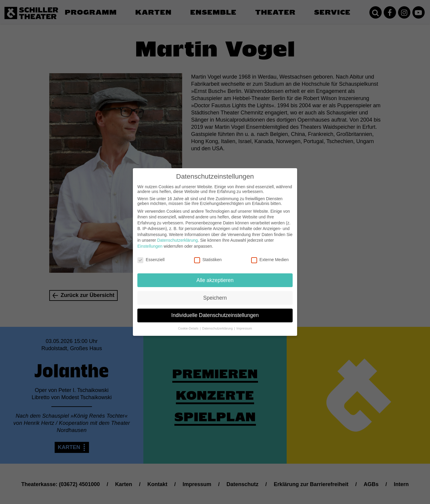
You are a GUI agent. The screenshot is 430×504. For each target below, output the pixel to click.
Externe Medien (270, 255)
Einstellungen (150, 242)
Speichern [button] (215, 294)
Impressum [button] (244, 324)
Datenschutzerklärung (177, 236)
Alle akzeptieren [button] (215, 276)
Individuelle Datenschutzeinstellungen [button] (215, 311)
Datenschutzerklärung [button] (218, 324)
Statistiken (208, 255)
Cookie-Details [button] (189, 324)
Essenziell (151, 255)
